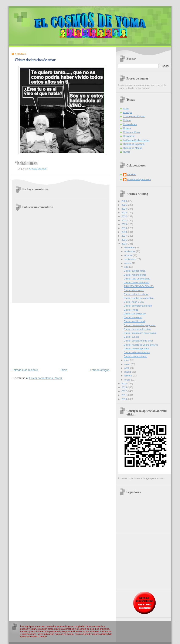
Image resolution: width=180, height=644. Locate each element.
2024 (125, 209)
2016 (125, 240)
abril (127, 368)
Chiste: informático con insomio (140, 333)
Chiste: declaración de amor (139, 341)
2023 (125, 213)
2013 (125, 387)
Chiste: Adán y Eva (134, 302)
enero (128, 380)
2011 (125, 395)
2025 (125, 205)
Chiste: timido (131, 310)
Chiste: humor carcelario (137, 282)
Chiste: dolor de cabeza (136, 294)
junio (127, 360)
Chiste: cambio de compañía (139, 298)
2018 (125, 232)
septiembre (130, 259)
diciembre (130, 247)
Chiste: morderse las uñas (137, 329)
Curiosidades (130, 124)
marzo (128, 372)
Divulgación (129, 136)
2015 (125, 244)
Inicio (64, 370)
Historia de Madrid (133, 148)
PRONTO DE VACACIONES (139, 286)
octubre (129, 255)
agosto (128, 263)
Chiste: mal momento (135, 275)
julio (127, 267)
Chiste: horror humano (136, 356)
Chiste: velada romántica (137, 352)
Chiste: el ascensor (134, 290)
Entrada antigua (100, 370)
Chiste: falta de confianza (137, 279)
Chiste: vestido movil (135, 321)
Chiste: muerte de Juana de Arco (141, 345)
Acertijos (128, 112)
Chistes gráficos (38, 169)
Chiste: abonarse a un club (138, 306)
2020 (125, 224)
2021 (125, 220)
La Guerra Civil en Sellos (136, 140)
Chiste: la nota (131, 337)
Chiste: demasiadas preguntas (140, 325)
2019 (125, 228)
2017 (125, 236)
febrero (128, 376)
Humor (127, 152)
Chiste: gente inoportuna (137, 349)
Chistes (127, 128)
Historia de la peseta (134, 144)
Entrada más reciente (25, 370)
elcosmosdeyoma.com (139, 179)
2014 (125, 384)
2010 (125, 399)
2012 (125, 391)
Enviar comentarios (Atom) (45, 378)
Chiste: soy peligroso (135, 314)
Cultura (127, 120)
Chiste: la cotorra (133, 317)
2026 (125, 201)
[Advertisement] (61, 335)
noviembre (130, 251)
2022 (125, 216)
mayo (128, 364)
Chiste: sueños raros (135, 271)
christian (132, 174)
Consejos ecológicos (134, 116)
